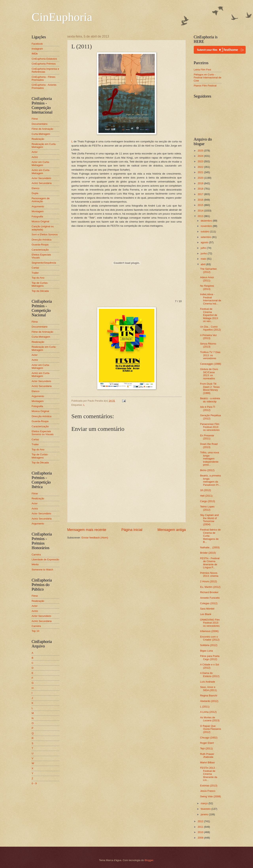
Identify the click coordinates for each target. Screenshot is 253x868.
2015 (201, 205)
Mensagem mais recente (87, 530)
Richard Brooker (209, 592)
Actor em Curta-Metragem (41, 163)
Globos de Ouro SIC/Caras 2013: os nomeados (209, 374)
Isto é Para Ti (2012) (208, 408)
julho (204, 248)
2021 (201, 172)
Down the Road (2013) (209, 445)
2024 (201, 156)
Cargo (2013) (208, 501)
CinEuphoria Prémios (44, 64)
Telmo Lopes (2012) (207, 508)
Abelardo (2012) (209, 701)
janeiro (205, 814)
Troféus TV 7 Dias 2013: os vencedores (210, 355)
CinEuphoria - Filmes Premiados (43, 78)
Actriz (35, 157)
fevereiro (206, 809)
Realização (38, 139)
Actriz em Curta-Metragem (41, 172)
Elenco (35, 188)
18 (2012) (205, 490)
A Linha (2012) (208, 712)
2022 (201, 167)
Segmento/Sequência (44, 263)
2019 (201, 183)
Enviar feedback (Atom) (95, 538)
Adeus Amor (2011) (207, 279)
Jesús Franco (208, 791)
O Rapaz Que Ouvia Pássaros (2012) (211, 729)
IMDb (35, 54)
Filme (35, 119)
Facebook (37, 44)
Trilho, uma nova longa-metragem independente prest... (209, 459)
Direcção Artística (42, 240)
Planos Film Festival (205, 86)
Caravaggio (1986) (211, 364)
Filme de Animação (42, 129)
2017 (201, 194)
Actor (35, 152)
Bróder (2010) (208, 553)
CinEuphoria (62, 17)
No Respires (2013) (207, 287)
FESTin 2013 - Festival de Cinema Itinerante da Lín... (209, 774)
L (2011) (205, 707)
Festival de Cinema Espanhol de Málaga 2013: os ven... (209, 315)
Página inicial (132, 530)
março (204, 803)
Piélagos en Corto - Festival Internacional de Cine (208, 78)
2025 (201, 151)
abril (203, 264)
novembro (207, 226)
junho (204, 253)
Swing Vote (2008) (210, 796)
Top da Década (40, 291)
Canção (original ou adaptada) (43, 228)
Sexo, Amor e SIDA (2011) (208, 689)
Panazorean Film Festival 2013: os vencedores (210, 427)
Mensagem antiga (172, 530)
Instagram (37, 49)
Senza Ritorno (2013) (208, 345)
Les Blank (206, 614)
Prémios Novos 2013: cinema (209, 574)
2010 (201, 832)
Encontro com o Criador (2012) (210, 638)
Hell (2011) (206, 496)
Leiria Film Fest (202, 70)
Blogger (149, 860)
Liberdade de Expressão (45, 559)
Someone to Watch (42, 570)
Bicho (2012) (207, 470)
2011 (201, 827)
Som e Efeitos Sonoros (45, 234)
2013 (201, 216)
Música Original (40, 221)
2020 (201, 178)
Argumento (38, 206)
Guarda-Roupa (40, 245)
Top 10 (35, 631)
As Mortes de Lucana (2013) (210, 719)
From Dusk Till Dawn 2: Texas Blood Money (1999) (210, 388)
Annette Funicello (210, 598)
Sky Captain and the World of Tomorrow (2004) (209, 520)
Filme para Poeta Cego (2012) (210, 658)
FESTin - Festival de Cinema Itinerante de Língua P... (210, 563)
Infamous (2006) (209, 631)
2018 (201, 189)
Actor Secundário (41, 178)
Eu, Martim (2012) (210, 587)
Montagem (38, 211)
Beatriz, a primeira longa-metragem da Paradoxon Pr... (210, 480)
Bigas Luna (206, 651)
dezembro (207, 221)
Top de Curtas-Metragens (40, 284)
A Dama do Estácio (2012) (210, 674)
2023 (201, 161)
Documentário (40, 124)
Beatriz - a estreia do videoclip (210, 400)
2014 (201, 211)
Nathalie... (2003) (210, 547)
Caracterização (40, 250)
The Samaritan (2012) (208, 270)
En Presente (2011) (207, 437)
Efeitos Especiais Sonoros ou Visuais (43, 433)
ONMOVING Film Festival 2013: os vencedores (210, 623)
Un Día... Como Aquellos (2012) (210, 328)
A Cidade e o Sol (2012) (210, 666)
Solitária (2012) (209, 645)
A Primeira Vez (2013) (208, 337)
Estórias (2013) (209, 786)
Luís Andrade (208, 682)
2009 (201, 838)
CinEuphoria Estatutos (44, 59)
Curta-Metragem (41, 134)
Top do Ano (38, 278)
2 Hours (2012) (209, 581)
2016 (201, 200)
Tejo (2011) (206, 748)
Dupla (35, 193)
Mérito (35, 564)
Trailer (35, 273)
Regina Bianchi (209, 696)
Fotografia (37, 217)
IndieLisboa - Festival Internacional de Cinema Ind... (211, 299)
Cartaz (35, 268)
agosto (205, 242)
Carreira (36, 555)
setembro (206, 237)
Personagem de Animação (41, 200)
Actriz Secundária (42, 183)
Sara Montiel (207, 609)
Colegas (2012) (209, 603)
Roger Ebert (207, 743)
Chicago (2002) (209, 738)
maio (204, 259)
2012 (201, 821)
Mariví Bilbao (207, 762)
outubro (205, 232)
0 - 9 (34, 783)
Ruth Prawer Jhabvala (207, 755)
